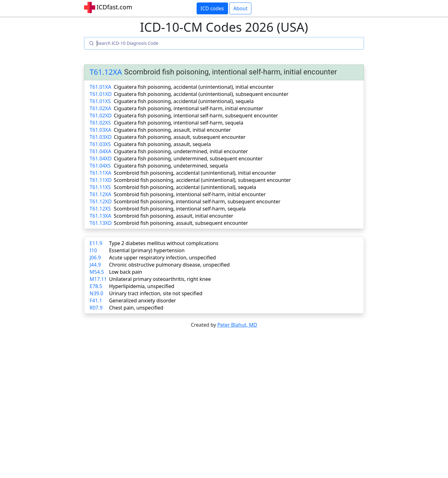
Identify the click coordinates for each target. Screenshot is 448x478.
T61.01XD (101, 94)
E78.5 (96, 286)
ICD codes (212, 8)
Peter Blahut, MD (237, 325)
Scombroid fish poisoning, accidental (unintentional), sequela (185, 187)
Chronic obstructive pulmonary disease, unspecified (169, 265)
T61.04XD (101, 159)
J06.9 (95, 258)
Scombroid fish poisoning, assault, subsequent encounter (181, 223)
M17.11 (98, 279)
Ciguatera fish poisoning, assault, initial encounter (172, 130)
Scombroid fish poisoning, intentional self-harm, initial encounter (190, 194)
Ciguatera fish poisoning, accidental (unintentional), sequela (184, 101)
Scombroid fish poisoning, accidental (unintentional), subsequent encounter (202, 180)
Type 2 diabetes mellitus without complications (163, 243)
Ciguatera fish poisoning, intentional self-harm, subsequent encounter (196, 116)
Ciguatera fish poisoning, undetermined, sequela (171, 166)
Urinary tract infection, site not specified (156, 293)
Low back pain (126, 272)
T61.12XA (106, 72)
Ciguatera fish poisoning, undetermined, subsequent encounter (188, 159)
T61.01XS (100, 101)
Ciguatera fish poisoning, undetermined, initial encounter (181, 151)
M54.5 (97, 272)
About (240, 8)
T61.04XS (100, 166)
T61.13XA (100, 216)
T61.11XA (100, 173)
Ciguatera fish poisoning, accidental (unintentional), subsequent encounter (201, 94)
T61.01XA (100, 87)
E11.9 (96, 243)
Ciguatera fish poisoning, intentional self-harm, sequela (179, 123)
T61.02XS (100, 123)
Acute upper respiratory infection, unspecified (162, 258)
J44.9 (95, 265)
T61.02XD (101, 116)
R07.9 (96, 308)
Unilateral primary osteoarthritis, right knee (160, 279)
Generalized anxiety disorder (142, 301)
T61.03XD (101, 137)
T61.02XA (100, 108)
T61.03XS (100, 144)
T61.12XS (100, 209)
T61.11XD (101, 180)
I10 (93, 250)
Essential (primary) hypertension (147, 250)
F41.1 (96, 301)
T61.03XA (100, 130)
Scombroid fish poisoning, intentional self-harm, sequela (180, 209)
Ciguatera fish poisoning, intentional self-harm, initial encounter (189, 108)
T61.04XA (100, 151)
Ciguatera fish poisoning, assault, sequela (162, 144)
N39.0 (96, 293)
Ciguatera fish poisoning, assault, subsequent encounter (180, 137)
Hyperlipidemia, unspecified (142, 286)
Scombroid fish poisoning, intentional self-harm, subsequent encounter (197, 201)
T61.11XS (100, 187)
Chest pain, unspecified (136, 308)
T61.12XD (101, 201)
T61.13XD (101, 223)
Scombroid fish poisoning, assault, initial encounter (174, 216)
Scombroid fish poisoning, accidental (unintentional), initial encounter (195, 173)
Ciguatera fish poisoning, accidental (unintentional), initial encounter (194, 87)
